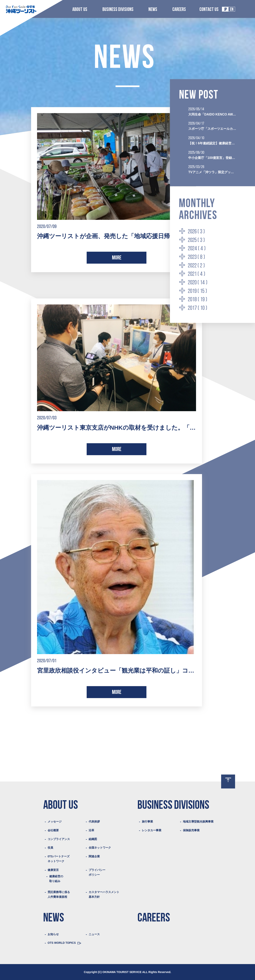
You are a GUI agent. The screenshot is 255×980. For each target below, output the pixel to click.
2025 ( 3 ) (196, 240)
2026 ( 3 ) (196, 232)
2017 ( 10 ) (198, 308)
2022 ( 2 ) (196, 266)
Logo (21, 9)
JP (225, 10)
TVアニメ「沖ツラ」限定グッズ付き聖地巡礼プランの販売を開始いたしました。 (212, 172)
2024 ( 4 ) (197, 249)
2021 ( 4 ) (197, 274)
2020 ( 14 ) (198, 283)
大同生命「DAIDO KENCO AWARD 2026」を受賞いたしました (212, 114)
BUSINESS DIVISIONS (118, 10)
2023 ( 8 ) (196, 257)
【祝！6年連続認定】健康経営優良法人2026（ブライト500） (212, 143)
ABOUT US (80, 10)
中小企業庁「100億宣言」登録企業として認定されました (212, 158)
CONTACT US (209, 10)
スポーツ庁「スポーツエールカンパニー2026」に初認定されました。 (212, 129)
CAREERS (179, 10)
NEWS (153, 10)
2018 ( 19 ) (198, 300)
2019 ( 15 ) (197, 291)
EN (232, 10)
